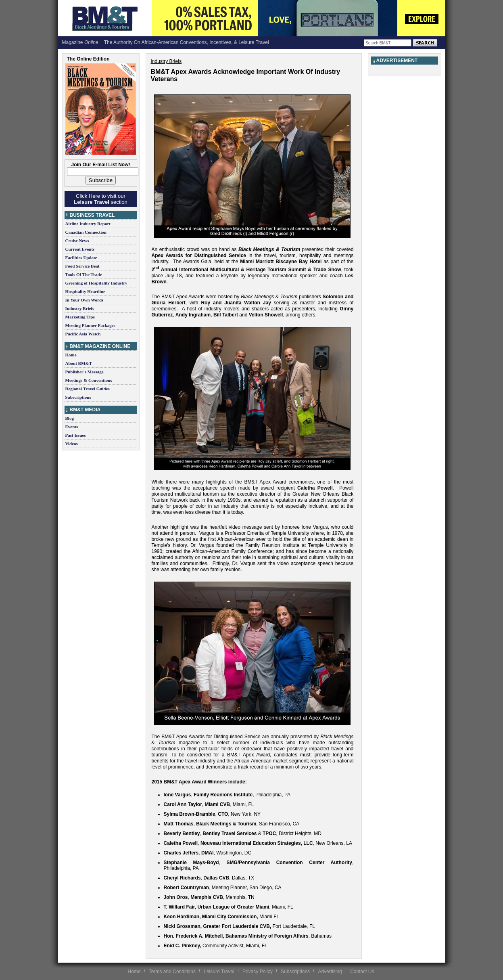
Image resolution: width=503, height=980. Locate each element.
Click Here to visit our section (100, 199)
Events (72, 427)
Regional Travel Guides (88, 389)
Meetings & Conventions (89, 380)
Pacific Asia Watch (83, 334)
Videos (72, 444)
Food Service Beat (82, 266)
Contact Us (362, 972)
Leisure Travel (219, 972)
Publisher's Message (85, 372)
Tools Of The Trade (84, 274)
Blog (70, 418)
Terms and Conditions (172, 972)
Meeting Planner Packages (90, 325)
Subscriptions (78, 397)
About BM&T (79, 363)
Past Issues (76, 435)
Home (71, 355)
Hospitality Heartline (85, 291)
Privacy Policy (258, 972)
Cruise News (77, 241)
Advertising (330, 972)
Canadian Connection (86, 232)
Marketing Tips (80, 317)
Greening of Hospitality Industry (96, 283)
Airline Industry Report (88, 224)
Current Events (80, 249)
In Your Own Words (85, 300)
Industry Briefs (80, 308)
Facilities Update (81, 258)
